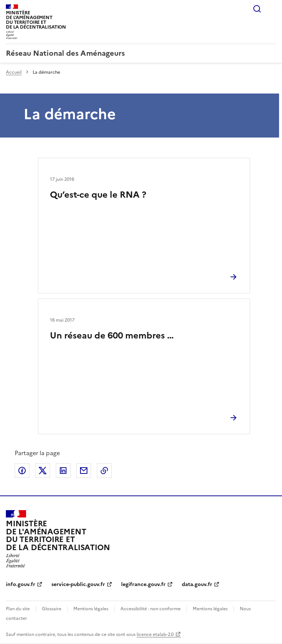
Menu (272, 9)
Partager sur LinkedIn (63, 471)
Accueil (14, 72)
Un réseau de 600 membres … (112, 336)
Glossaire (52, 609)
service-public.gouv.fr (78, 584)
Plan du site (18, 609)
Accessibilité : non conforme (151, 609)
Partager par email (84, 471)
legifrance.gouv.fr (143, 584)
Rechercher (257, 9)
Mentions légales (91, 609)
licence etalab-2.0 (155, 634)
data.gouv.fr (197, 584)
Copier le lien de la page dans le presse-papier (104, 471)
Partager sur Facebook (22, 471)
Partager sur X (43, 471)
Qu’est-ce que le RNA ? (98, 195)
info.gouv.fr (21, 584)
